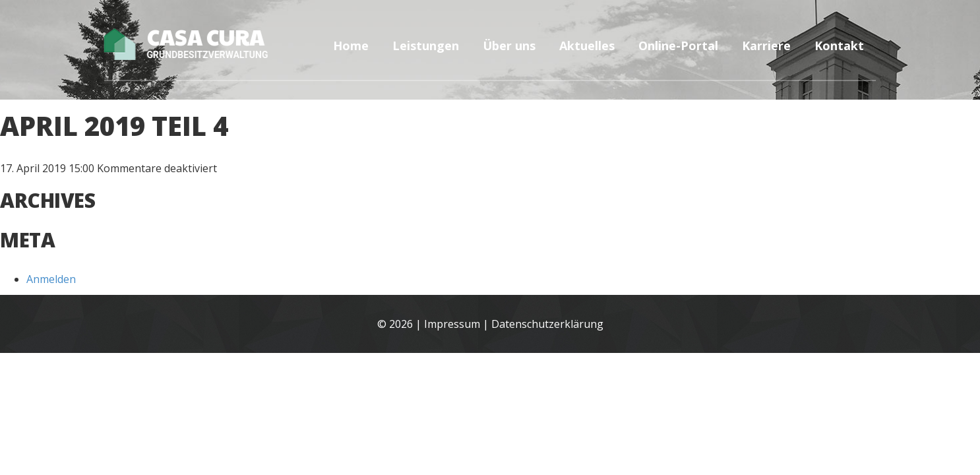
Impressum (452, 324)
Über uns (509, 46)
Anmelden (51, 279)
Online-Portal (678, 46)
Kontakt (839, 46)
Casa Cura (206, 43)
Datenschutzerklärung (547, 324)
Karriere (766, 46)
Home (351, 46)
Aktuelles (587, 46)
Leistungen (426, 46)
